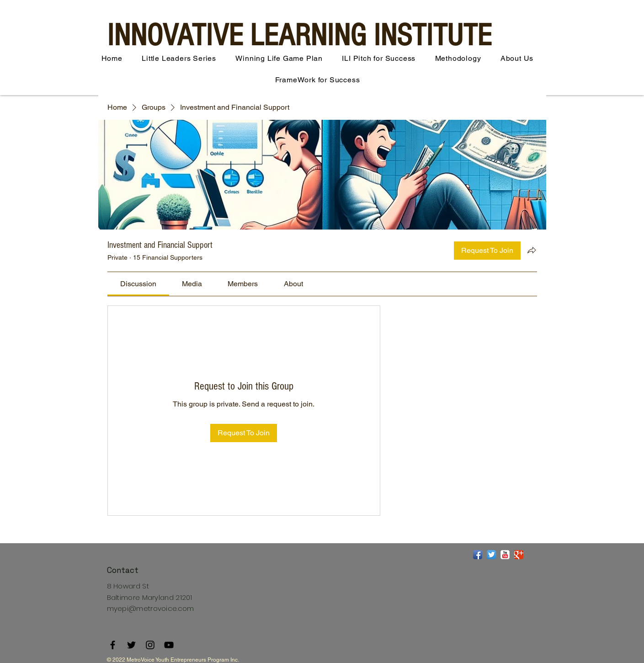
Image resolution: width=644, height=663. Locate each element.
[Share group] (532, 250)
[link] (138, 284)
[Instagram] (150, 645)
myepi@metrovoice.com (151, 608)
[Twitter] (131, 645)
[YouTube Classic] (505, 555)
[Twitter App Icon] (491, 555)
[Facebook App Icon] (478, 555)
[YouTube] (169, 645)
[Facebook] (113, 645)
